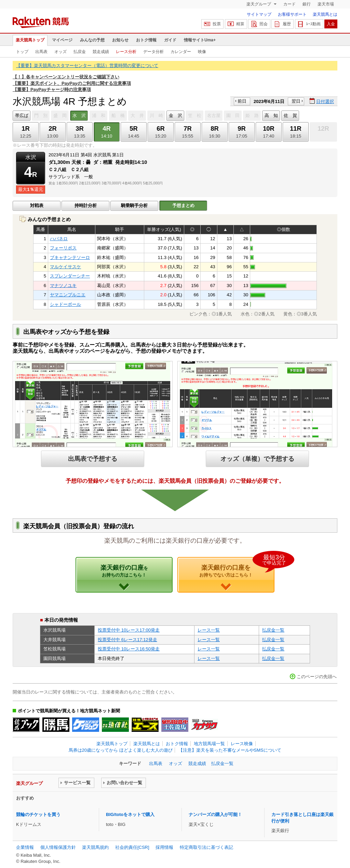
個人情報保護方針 (58, 847)
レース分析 (126, 52)
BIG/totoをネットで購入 (130, 814)
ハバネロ (59, 239)
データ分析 (153, 52)
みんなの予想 (92, 40)
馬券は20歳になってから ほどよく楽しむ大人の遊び (121, 750)
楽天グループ (259, 4)
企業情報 (25, 847)
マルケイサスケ (65, 267)
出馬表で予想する (93, 459)
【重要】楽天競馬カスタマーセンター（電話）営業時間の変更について (87, 66)
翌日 (296, 101)
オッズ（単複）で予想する (257, 459)
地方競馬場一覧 (209, 744)
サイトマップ (259, 14)
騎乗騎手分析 (134, 205)
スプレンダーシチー (70, 276)
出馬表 (41, 52)
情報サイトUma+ (200, 40)
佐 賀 (290, 115)
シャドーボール (65, 304)
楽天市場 (326, 4)
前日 (242, 101)
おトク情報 (146, 40)
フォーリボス (63, 248)
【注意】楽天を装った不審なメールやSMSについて (230, 750)
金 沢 (176, 115)
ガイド (170, 40)
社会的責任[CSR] (132, 847)
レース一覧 (209, 630)
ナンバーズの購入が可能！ (215, 814)
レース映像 (242, 744)
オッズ (60, 52)
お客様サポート (292, 14)
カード (290, 4)
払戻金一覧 (273, 630)
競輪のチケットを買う (38, 814)
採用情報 (164, 847)
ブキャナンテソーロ (70, 257)
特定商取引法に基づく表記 (206, 847)
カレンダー (181, 52)
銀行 (307, 4)
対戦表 (37, 205)
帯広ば (22, 115)
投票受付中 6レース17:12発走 (127, 640)
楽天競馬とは (325, 14)
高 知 (271, 115)
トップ (22, 52)
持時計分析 (86, 205)
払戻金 (80, 52)
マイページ (62, 40)
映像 (202, 52)
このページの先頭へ (317, 677)
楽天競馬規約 (95, 847)
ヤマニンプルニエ (68, 295)
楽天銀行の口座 (124, 571)
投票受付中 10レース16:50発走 (129, 649)
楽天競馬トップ (30, 40)
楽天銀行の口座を (237, 567)
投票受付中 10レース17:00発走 (129, 630)
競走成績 (101, 52)
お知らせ (120, 40)
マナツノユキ (63, 286)
